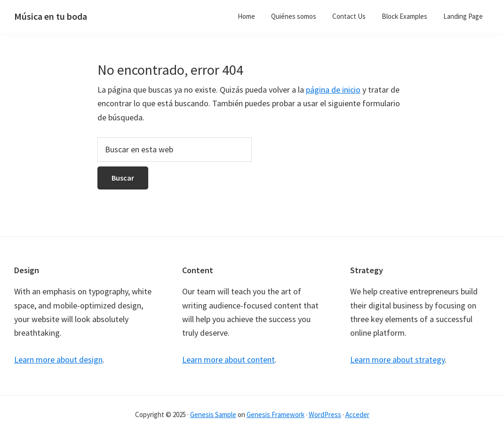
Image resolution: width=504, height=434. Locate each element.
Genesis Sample (213, 414)
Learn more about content (228, 359)
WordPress (325, 414)
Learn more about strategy (397, 359)
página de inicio (333, 90)
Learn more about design (58, 359)
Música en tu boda (51, 16)
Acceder (357, 414)
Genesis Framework (276, 414)
